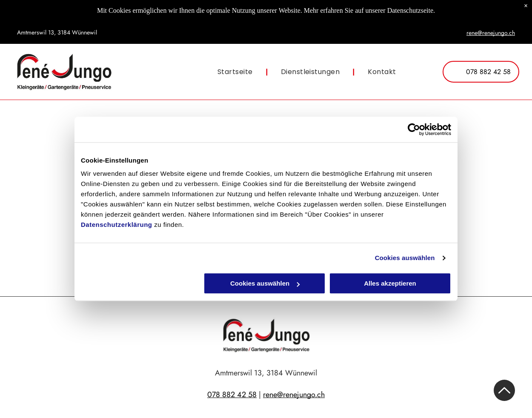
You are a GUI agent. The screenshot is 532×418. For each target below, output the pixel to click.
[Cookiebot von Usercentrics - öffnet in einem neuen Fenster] (414, 129)
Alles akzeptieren (390, 284)
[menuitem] (236, 72)
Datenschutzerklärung (117, 225)
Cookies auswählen (405, 258)
